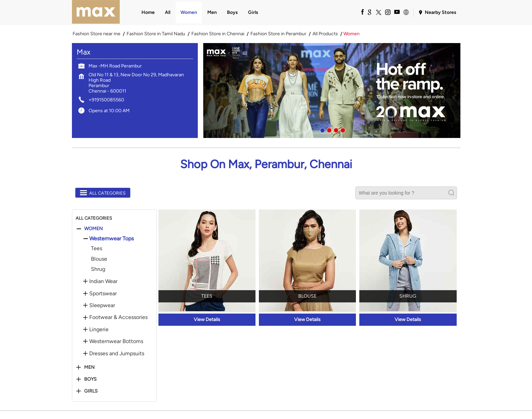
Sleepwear (102, 305)
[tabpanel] (332, 91)
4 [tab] (342, 129)
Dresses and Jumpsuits (117, 354)
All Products (325, 34)
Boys (90, 379)
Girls (91, 391)
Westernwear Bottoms (116, 341)
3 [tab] (335, 129)
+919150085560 (106, 100)
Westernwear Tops (111, 239)
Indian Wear (103, 281)
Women (93, 229)
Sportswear (103, 294)
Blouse (99, 259)
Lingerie (99, 330)
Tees (97, 248)
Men (89, 367)
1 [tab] (322, 129)
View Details (207, 320)
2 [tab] (328, 129)
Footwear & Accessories (118, 317)
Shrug (98, 269)
